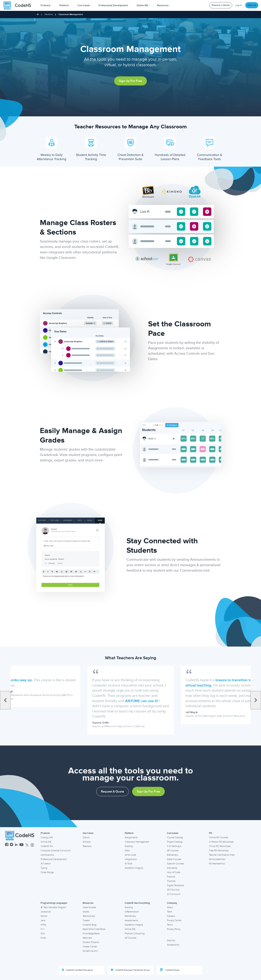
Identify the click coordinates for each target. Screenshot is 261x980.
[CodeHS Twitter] (27, 845)
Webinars (87, 938)
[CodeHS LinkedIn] (16, 845)
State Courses (174, 859)
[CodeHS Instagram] (12, 845)
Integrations (131, 859)
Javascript (46, 912)
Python (44, 916)
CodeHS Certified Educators (78, 970)
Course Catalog (175, 838)
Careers (171, 916)
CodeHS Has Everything (137, 903)
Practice (171, 877)
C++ (43, 929)
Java (43, 920)
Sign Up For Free (130, 81)
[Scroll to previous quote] (5, 700)
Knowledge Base (91, 934)
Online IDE (46, 842)
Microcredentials (217, 859)
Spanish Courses (175, 864)
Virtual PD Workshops (220, 846)
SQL (43, 934)
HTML (44, 925)
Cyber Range (47, 872)
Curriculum (173, 833)
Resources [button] (164, 5)
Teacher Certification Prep (222, 855)
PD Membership (217, 864)
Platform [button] (65, 5)
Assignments (131, 838)
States (86, 912)
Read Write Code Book (94, 929)
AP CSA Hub (173, 890)
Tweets (86, 920)
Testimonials (89, 916)
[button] (47, 5)
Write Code (130, 855)
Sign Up (252, 5)
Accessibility (173, 945)
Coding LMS (47, 838)
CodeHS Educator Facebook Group (130, 970)
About (170, 907)
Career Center (90, 947)
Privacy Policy (174, 929)
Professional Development (54, 859)
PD (211, 833)
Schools (87, 842)
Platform (49, 14)
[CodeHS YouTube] (21, 845)
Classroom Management (71, 14)
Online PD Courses (218, 838)
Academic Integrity (134, 868)
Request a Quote (221, 5)
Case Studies (89, 907)
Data (127, 851)
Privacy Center (174, 920)
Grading (129, 846)
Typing (44, 868)
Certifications (47, 855)
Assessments (131, 920)
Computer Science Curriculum (56, 851)
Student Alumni (90, 951)
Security (171, 940)
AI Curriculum (174, 894)
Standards (172, 868)
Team (170, 912)
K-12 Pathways (174, 846)
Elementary (173, 855)
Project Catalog (175, 842)
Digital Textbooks (176, 885)
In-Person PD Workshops (221, 842)
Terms (170, 925)
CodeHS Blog (89, 925)
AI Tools (129, 864)
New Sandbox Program (53, 907)
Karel (43, 938)
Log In (239, 5)
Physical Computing (135, 934)
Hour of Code (174, 872)
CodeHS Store (170, 970)
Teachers (87, 846)
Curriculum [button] (85, 5)
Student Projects (91, 942)
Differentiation (132, 912)
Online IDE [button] (144, 5)
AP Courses (173, 851)
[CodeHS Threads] (32, 845)
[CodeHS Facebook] (7, 845)
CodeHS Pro (47, 846)
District (86, 838)
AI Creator (46, 864)
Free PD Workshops (219, 851)
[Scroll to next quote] (256, 700)
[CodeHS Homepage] (19, 5)
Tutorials (171, 881)
